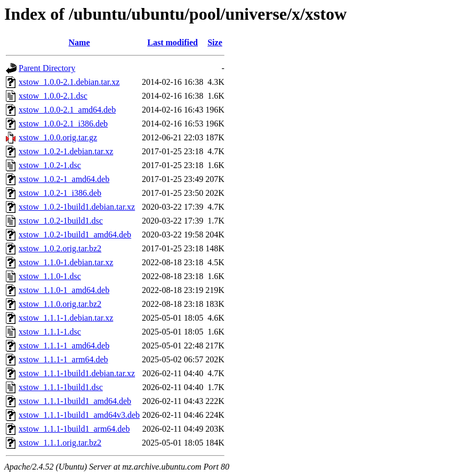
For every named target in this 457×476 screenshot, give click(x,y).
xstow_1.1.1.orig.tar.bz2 (60, 443)
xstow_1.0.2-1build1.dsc (61, 221)
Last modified (173, 42)
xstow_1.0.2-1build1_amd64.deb (75, 235)
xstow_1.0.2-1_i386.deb (60, 193)
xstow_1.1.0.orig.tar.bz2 (60, 304)
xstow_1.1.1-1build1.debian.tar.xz (77, 373)
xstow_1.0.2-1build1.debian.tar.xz (77, 207)
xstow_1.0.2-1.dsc (50, 165)
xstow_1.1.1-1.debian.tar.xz (66, 318)
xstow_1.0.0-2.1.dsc (53, 96)
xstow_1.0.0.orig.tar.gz (58, 137)
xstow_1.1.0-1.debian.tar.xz (66, 262)
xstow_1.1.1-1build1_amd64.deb (75, 401)
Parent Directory (47, 68)
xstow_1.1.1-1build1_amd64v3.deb (79, 415)
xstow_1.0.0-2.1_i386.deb (63, 124)
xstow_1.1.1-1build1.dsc (61, 387)
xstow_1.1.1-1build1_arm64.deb (74, 429)
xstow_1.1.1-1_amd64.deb (64, 346)
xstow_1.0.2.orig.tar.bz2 (60, 248)
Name (79, 42)
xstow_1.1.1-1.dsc (50, 332)
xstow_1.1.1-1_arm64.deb (63, 359)
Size (215, 42)
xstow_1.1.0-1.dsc (50, 276)
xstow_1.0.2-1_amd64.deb (64, 179)
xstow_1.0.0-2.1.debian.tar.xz (69, 82)
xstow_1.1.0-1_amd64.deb (64, 290)
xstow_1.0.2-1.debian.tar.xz (66, 151)
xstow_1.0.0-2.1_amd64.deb (67, 110)
